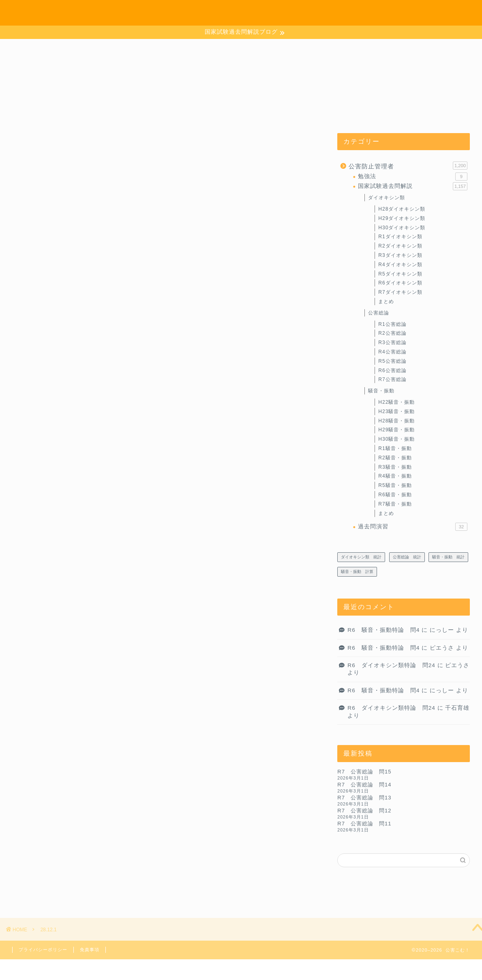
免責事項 (90, 950)
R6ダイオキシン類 (400, 283)
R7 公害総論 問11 (364, 824)
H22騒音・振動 (396, 402)
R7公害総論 (392, 380)
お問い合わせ (400, 13)
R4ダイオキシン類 (400, 265)
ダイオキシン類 (387, 198)
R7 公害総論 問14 (364, 785)
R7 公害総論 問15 (364, 772)
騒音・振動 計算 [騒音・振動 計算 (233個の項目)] (357, 572)
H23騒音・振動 (396, 411)
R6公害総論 (392, 370)
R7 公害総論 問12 (364, 811)
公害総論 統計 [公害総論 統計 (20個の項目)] (407, 557)
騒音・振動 (381, 391)
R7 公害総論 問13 (364, 798)
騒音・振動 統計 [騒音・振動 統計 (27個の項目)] (448, 557)
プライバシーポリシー (43, 950)
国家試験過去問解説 (413, 186)
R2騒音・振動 (395, 458)
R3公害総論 (392, 342)
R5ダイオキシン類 (400, 274)
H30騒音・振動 (396, 439)
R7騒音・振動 (395, 504)
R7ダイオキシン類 (400, 292)
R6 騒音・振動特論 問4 (383, 630)
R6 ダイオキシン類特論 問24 (391, 665)
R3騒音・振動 (395, 467)
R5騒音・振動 (395, 485)
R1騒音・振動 (395, 448)
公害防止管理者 (408, 166)
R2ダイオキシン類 (400, 246)
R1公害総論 (392, 324)
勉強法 (413, 177)
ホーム (362, 13)
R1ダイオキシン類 (400, 237)
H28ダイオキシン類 (402, 209)
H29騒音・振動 (396, 430)
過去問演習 (413, 527)
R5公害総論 (392, 361)
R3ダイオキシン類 (400, 255)
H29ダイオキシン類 (402, 218)
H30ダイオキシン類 (402, 228)
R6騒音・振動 (395, 495)
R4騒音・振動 (395, 476)
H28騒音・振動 (396, 421)
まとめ (386, 302)
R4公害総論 (392, 352)
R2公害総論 (392, 334)
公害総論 (379, 313)
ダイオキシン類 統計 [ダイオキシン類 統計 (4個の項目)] (361, 557)
